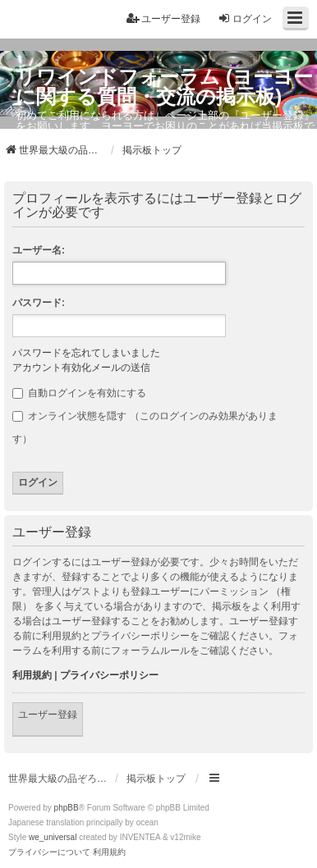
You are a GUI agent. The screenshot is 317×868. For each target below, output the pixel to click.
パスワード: (39, 303)
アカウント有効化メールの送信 (81, 368)
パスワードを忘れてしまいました (86, 353)
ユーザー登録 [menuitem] (163, 18)
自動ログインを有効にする (79, 393)
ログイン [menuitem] (245, 18)
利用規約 (32, 675)
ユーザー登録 (48, 715)
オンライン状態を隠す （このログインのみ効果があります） (145, 427)
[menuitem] (49, 852)
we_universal (53, 837)
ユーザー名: (39, 250)
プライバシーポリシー (109, 675)
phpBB (67, 808)
